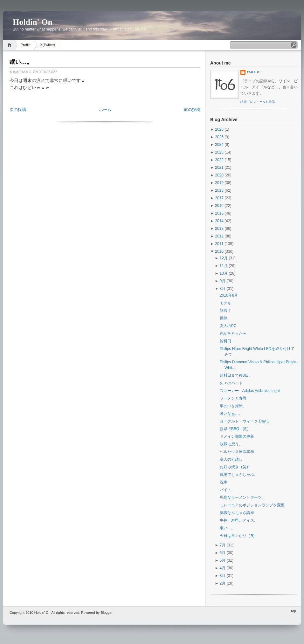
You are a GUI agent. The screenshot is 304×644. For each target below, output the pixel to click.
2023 (219, 152)
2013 (219, 229)
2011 (219, 244)
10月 (224, 273)
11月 (224, 266)
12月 (224, 258)
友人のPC (228, 326)
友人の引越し (231, 459)
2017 (219, 198)
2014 (219, 221)
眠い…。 (21, 62)
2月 (223, 583)
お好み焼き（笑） (235, 467)
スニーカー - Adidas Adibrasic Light (250, 391)
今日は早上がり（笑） (239, 536)
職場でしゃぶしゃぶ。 (239, 475)
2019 (219, 183)
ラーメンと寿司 (233, 398)
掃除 (224, 318)
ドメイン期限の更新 (237, 436)
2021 (219, 168)
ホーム (105, 110)
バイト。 (227, 490)
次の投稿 (18, 110)
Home (10, 45)
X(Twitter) (48, 45)
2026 (219, 129)
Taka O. (254, 72)
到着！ (225, 311)
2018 (219, 190)
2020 (219, 175)
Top (293, 611)
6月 (223, 553)
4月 (223, 568)
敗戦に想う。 (231, 444)
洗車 (224, 482)
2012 (219, 236)
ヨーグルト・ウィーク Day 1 (244, 421)
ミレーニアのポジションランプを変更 (252, 505)
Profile (26, 45)
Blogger (107, 613)
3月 (223, 576)
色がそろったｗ (233, 333)
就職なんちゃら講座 (237, 513)
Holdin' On (33, 22)
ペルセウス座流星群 (237, 452)
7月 (223, 545)
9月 (223, 281)
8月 (223, 289)
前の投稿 (192, 110)
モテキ (225, 303)
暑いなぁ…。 (231, 414)
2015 (219, 213)
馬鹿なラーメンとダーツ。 (243, 497)
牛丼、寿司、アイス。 (239, 520)
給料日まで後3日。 (236, 375)
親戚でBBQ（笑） (235, 429)
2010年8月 (229, 295)
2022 (219, 160)
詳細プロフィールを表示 (258, 102)
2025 (219, 137)
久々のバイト (231, 383)
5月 (223, 560)
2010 (219, 251)
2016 (219, 206)
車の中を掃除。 (233, 406)
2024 (219, 145)
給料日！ (227, 341)
